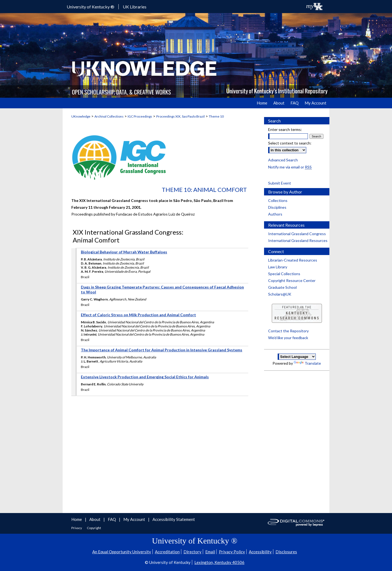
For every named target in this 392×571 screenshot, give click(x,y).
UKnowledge (81, 116)
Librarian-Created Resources (293, 260)
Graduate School (282, 287)
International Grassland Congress (297, 234)
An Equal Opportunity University (122, 552)
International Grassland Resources (298, 240)
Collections (278, 200)
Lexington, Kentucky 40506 (219, 562)
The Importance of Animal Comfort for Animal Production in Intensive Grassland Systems (162, 350)
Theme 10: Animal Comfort (204, 190)
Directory (192, 552)
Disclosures (286, 552)
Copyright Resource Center (292, 280)
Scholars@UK (280, 294)
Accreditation (167, 552)
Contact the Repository (288, 331)
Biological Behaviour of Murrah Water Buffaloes (124, 252)
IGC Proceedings (140, 116)
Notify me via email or (290, 167)
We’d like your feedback (288, 338)
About (95, 519)
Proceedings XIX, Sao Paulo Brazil (180, 116)
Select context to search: (290, 143)
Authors (275, 214)
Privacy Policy (232, 552)
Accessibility (260, 552)
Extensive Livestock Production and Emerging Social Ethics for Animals (145, 377)
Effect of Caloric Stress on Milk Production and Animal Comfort (138, 315)
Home (77, 519)
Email (210, 552)
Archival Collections (109, 116)
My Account (135, 519)
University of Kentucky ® (91, 7)
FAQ (112, 519)
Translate (307, 363)
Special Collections (284, 274)
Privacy (77, 528)
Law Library (278, 267)
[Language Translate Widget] (297, 357)
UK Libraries (135, 7)
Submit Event (280, 183)
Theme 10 (216, 116)
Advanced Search (283, 160)
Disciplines (277, 207)
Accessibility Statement (174, 519)
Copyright (94, 528)
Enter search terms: (285, 129)
